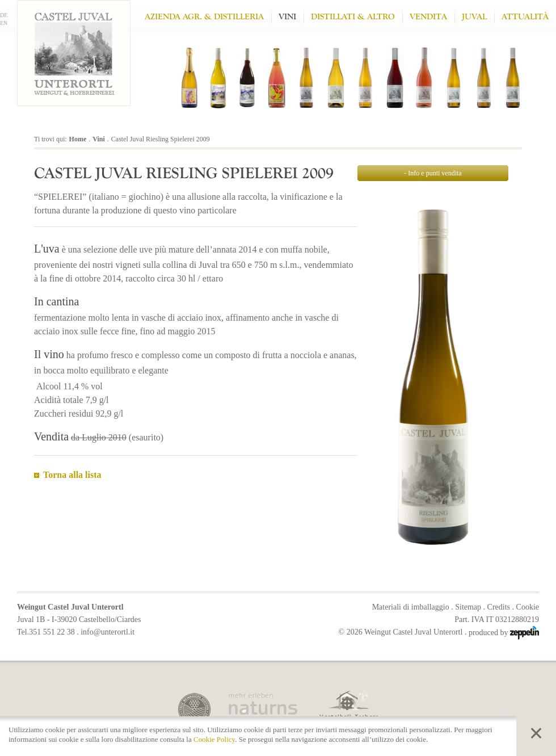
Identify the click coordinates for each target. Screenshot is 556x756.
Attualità (525, 17)
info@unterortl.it (108, 632)
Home (78, 139)
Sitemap (468, 607)
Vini (287, 17)
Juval (474, 17)
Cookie (528, 607)
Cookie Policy (214, 739)
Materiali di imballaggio (411, 607)
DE (4, 15)
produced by (504, 633)
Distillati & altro (353, 17)
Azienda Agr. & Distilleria (204, 17)
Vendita (428, 17)
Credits (499, 607)
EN (4, 23)
